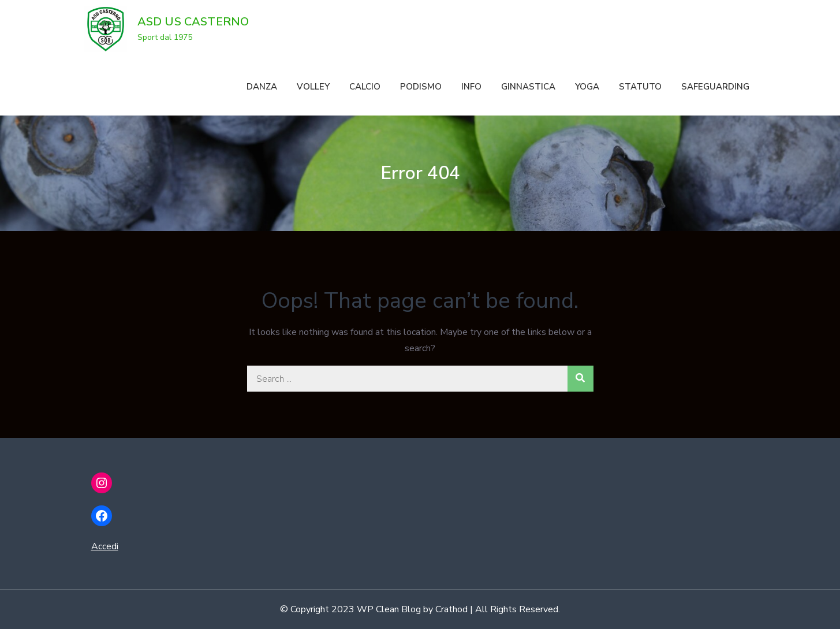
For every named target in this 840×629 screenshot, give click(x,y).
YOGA (587, 87)
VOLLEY (313, 87)
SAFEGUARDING (715, 87)
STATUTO (640, 87)
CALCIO (365, 87)
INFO (471, 87)
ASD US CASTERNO (193, 22)
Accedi (105, 546)
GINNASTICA (528, 87)
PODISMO (421, 87)
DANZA (262, 87)
